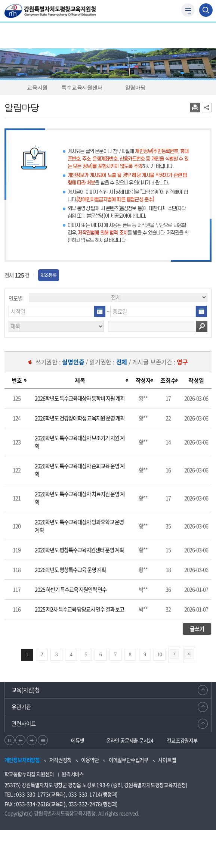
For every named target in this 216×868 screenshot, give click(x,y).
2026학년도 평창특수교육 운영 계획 (70, 570)
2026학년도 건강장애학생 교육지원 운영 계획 (80, 418)
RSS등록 (49, 275)
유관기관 (21, 707)
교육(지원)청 (26, 690)
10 (160, 654)
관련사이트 (24, 724)
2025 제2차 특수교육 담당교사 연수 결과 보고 (79, 609)
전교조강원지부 (182, 740)
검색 (202, 326)
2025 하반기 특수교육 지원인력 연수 (71, 589)
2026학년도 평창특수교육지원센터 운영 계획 (79, 550)
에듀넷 (78, 740)
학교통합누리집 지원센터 (29, 774)
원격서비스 (73, 774)
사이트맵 (167, 760)
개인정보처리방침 (22, 760)
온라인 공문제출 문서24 (130, 740)
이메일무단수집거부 (129, 760)
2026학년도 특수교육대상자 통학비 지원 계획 (80, 398)
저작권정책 (60, 760)
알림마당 (139, 87)
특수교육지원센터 (85, 87)
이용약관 (90, 760)
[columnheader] (17, 380)
